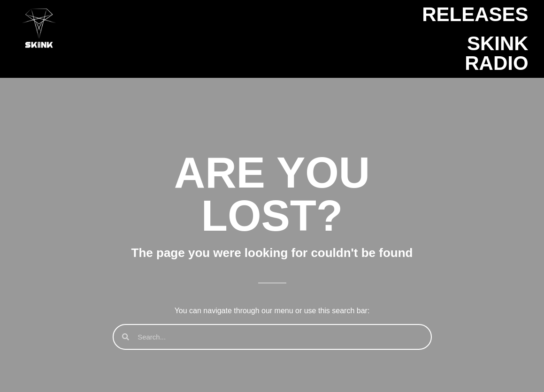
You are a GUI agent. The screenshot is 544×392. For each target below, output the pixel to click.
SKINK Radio (496, 53)
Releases (475, 14)
